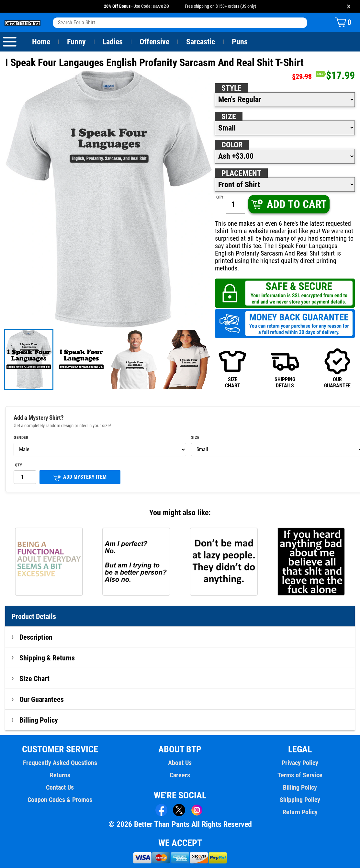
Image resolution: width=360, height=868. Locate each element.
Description (36, 637)
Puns (240, 42)
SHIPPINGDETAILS (285, 368)
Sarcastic (201, 42)
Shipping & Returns (47, 658)
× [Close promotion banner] (349, 6)
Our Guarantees (42, 700)
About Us (180, 763)
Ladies (112, 42)
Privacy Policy (300, 763)
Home (41, 42)
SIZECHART (232, 368)
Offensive (154, 42)
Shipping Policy (300, 800)
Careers (180, 775)
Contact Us (60, 788)
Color (232, 145)
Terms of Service (300, 775)
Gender (21, 438)
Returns (60, 775)
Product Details (34, 617)
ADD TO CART (288, 205)
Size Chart (34, 679)
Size (229, 117)
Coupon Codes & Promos (60, 800)
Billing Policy (39, 720)
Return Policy (300, 812)
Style (231, 88)
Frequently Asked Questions (60, 763)
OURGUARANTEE (337, 368)
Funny (76, 42)
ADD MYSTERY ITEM (80, 478)
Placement (241, 174)
